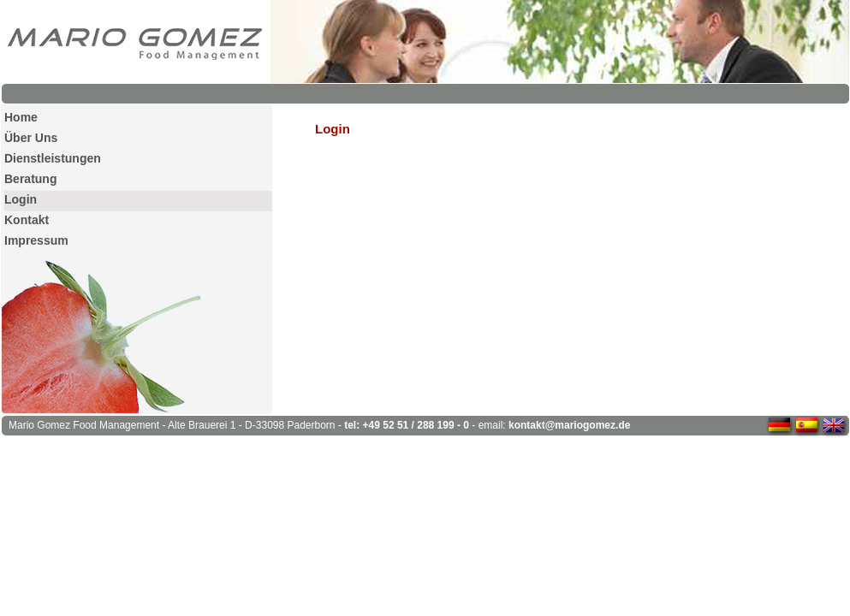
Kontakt (27, 220)
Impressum (36, 240)
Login (21, 199)
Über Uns (31, 138)
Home (21, 117)
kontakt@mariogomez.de (569, 425)
